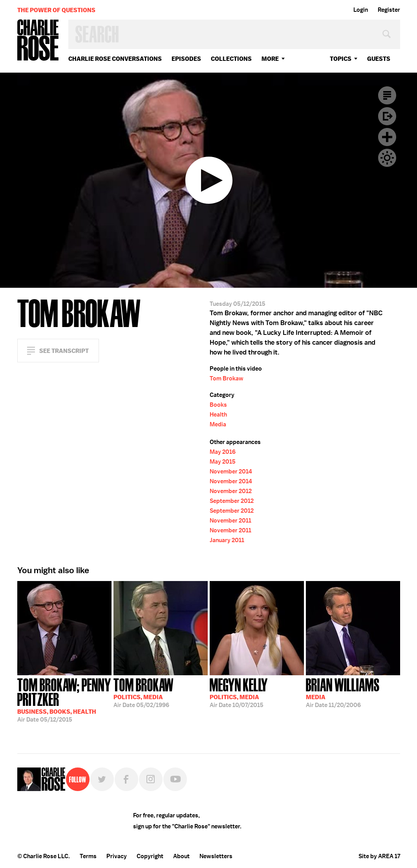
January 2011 (227, 540)
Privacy (117, 856)
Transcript (387, 95)
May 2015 (223, 462)
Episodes (186, 59)
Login (361, 10)
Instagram (151, 779)
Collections (231, 59)
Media (218, 424)
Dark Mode (387, 158)
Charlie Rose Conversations (115, 59)
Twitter (102, 779)
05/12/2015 (64, 699)
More (270, 59)
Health (218, 415)
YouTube (175, 779)
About (181, 856)
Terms (88, 856)
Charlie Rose (38, 41)
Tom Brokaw (227, 378)
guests (379, 59)
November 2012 (231, 491)
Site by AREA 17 (379, 856)
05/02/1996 (144, 692)
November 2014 (231, 471)
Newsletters (216, 856)
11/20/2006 (343, 692)
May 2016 (223, 452)
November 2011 (230, 521)
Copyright (150, 856)
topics (341, 59)
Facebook (126, 779)
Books (218, 405)
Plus (387, 137)
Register (389, 10)
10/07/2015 (239, 692)
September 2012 (232, 501)
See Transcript (64, 351)
